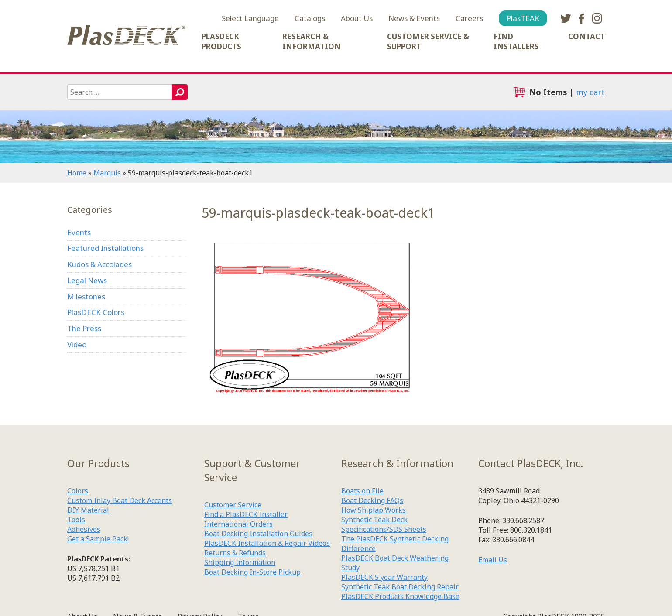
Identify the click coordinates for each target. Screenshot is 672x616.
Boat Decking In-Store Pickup (252, 572)
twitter (566, 18)
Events (79, 232)
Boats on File (362, 491)
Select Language (250, 18)
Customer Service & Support (428, 41)
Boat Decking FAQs (372, 500)
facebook (581, 18)
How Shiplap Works (374, 510)
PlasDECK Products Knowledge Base (400, 596)
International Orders (238, 524)
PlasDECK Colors (96, 312)
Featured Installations (105, 248)
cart (519, 92)
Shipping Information (240, 562)
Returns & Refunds (235, 553)
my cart (590, 92)
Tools (76, 520)
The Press (84, 328)
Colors (78, 491)
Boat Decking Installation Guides (258, 534)
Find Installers (516, 41)
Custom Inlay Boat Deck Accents (120, 500)
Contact (586, 36)
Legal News (87, 280)
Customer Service (233, 505)
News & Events (414, 18)
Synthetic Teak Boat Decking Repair (400, 587)
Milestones (86, 296)
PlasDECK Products (221, 41)
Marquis (107, 173)
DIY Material (88, 510)
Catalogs (310, 18)
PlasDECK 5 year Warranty (384, 577)
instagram (597, 18)
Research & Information (312, 41)
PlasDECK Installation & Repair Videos (267, 543)
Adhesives (84, 529)
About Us (357, 18)
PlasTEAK (523, 18)
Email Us (493, 560)
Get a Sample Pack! (98, 539)
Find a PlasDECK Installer (246, 514)
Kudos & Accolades (99, 264)
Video (77, 344)
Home (77, 173)
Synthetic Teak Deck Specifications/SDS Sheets (384, 524)
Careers (469, 18)
